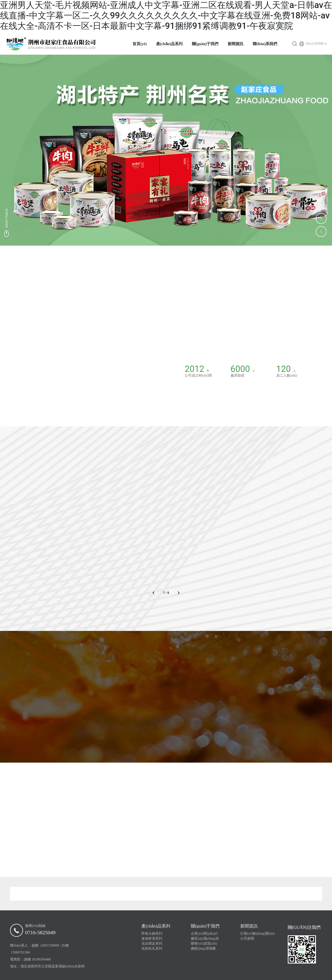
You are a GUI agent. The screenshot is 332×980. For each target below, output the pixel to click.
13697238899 (50, 945)
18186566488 (41, 959)
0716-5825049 (40, 932)
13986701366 (20, 952)
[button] (154, 593)
